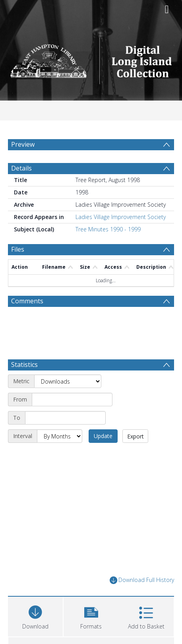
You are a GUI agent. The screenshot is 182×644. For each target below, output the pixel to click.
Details (21, 168)
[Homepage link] (91, 59)
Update (103, 436)
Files (18, 249)
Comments (27, 301)
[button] (91, 616)
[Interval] (60, 436)
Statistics (24, 365)
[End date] (65, 418)
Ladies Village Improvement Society (121, 217)
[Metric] (68, 381)
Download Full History (142, 580)
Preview (23, 144)
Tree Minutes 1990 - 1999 (108, 229)
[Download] (35, 616)
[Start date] (72, 400)
